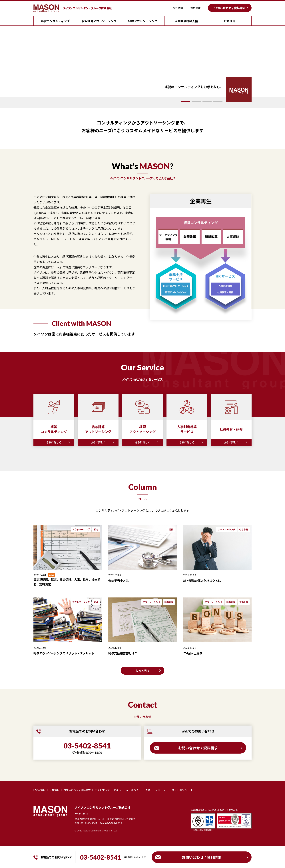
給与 (96, 529)
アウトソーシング (81, 529)
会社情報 (178, 8)
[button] (185, 102)
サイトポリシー (181, 790)
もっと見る (142, 671)
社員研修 (230, 21)
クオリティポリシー (157, 790)
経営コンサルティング (55, 21)
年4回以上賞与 (193, 653)
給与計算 (244, 529)
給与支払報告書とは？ (123, 653)
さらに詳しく (54, 442)
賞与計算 (244, 602)
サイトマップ (102, 790)
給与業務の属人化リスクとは (202, 581)
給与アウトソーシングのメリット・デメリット (64, 653)
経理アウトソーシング (143, 21)
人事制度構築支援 (186, 21)
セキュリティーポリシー (128, 790)
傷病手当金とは (119, 581)
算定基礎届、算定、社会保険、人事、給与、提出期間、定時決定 (67, 582)
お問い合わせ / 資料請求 (230, 8)
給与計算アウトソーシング (99, 21)
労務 (171, 529)
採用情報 (196, 8)
